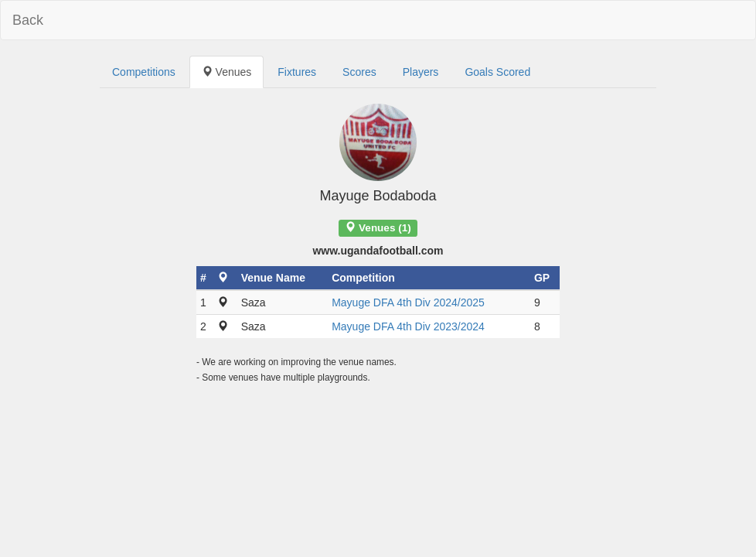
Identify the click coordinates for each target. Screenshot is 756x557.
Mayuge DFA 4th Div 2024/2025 (408, 302)
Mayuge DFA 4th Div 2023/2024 (408, 326)
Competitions (144, 72)
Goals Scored (497, 72)
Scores (359, 72)
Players (421, 72)
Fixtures (297, 72)
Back (28, 20)
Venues (227, 72)
